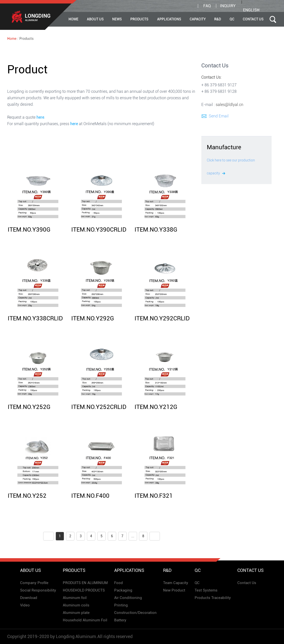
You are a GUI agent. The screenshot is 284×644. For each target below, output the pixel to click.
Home (73, 19)
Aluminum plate (76, 613)
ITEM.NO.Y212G (156, 407)
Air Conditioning (128, 598)
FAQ (207, 6)
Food (119, 583)
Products (139, 19)
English (251, 10)
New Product (174, 590)
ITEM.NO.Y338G (156, 230)
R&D (218, 19)
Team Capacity (176, 583)
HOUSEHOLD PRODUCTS (84, 590)
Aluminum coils (76, 605)
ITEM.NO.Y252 (27, 496)
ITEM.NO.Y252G (29, 407)
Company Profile (34, 583)
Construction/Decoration (135, 613)
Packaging (123, 590)
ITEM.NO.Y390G (29, 230)
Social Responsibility (38, 590)
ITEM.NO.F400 (90, 496)
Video (25, 605)
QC (232, 19)
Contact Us (253, 19)
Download (29, 598)
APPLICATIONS (169, 19)
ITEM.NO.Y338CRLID (35, 318)
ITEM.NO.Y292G (93, 318)
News (117, 19)
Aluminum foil (75, 598)
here (40, 117)
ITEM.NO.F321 (154, 496)
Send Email (219, 116)
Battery (120, 620)
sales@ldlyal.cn (230, 105)
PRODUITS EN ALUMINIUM (85, 583)
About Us (95, 19)
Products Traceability (213, 598)
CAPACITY (198, 19)
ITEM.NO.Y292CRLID (162, 318)
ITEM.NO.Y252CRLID (99, 407)
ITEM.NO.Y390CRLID (99, 230)
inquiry (228, 6)
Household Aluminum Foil (85, 620)
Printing (121, 605)
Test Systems (206, 590)
